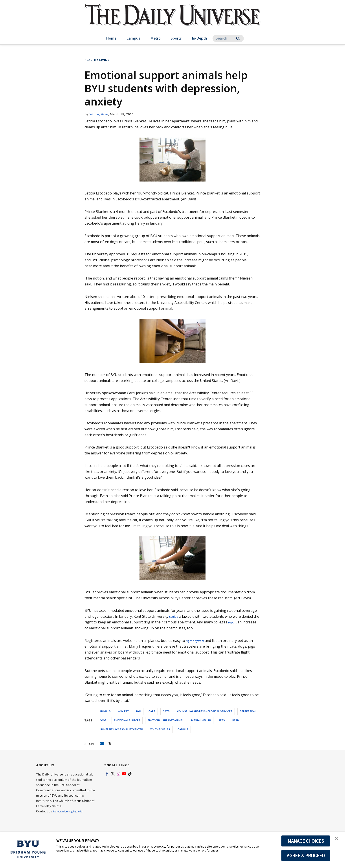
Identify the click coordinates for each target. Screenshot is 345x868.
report (240, 622)
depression (248, 711)
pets (222, 720)
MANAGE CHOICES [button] (306, 841)
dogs (103, 720)
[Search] (228, 38)
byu (139, 711)
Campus (133, 38)
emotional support (127, 720)
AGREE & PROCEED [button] (306, 855)
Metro (155, 38)
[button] (338, 840)
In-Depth (199, 38)
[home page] (172, 20)
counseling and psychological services (205, 711)
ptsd (236, 720)
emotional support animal (166, 720)
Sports (176, 38)
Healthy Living (97, 60)
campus (183, 729)
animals (105, 711)
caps (152, 711)
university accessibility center (121, 729)
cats (166, 711)
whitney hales (160, 729)
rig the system (198, 641)
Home (111, 38)
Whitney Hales (101, 114)
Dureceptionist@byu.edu (71, 811)
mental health (201, 720)
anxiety (123, 711)
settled (175, 616)
